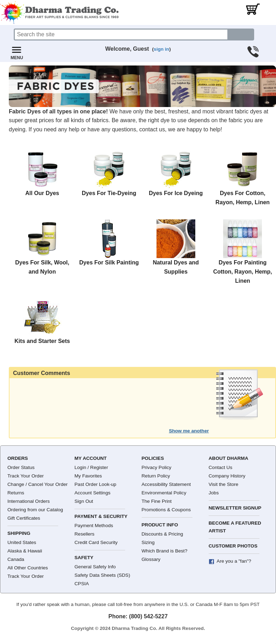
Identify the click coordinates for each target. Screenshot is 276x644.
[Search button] (241, 35)
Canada (16, 559)
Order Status (21, 467)
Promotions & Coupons (166, 510)
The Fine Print (157, 501)
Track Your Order (26, 476)
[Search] (121, 35)
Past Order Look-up (95, 484)
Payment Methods (94, 526)
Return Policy (156, 476)
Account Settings (92, 493)
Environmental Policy (164, 493)
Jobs (214, 493)
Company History (227, 476)
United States (22, 542)
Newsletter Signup (235, 508)
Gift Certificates (24, 518)
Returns (16, 493)
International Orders (29, 501)
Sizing (148, 542)
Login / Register (91, 467)
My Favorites (88, 476)
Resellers (84, 534)
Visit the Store (223, 484)
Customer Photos (233, 546)
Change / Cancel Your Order (38, 484)
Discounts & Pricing (162, 534)
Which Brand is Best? (165, 551)
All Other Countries (28, 568)
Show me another (189, 431)
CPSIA (82, 584)
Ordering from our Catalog (35, 510)
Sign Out (84, 501)
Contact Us (220, 467)
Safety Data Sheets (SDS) (102, 575)
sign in (161, 49)
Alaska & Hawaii (25, 551)
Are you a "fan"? (234, 561)
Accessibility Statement (166, 484)
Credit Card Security (96, 542)
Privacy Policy (157, 467)
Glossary (151, 559)
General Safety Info (95, 567)
